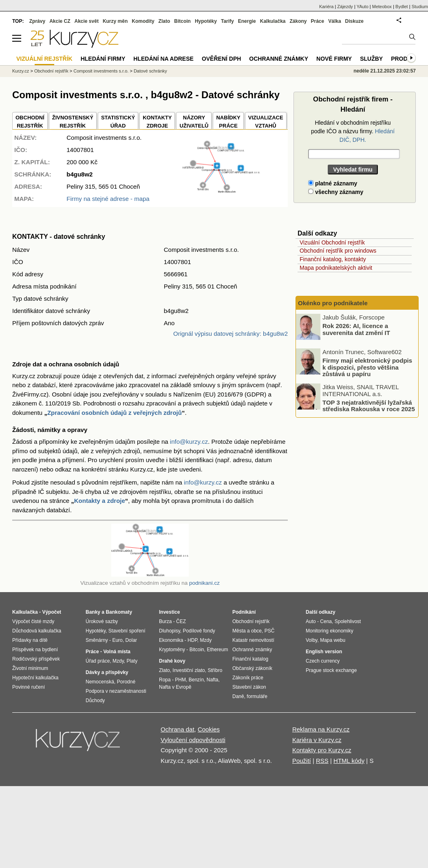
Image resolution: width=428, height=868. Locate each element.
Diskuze (354, 21)
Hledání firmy (103, 59)
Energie (247, 21)
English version (324, 652)
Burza (165, 621)
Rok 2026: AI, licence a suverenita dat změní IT (356, 329)
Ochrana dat (178, 729)
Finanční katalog (250, 659)
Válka (334, 21)
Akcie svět (87, 21)
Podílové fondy (199, 631)
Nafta (213, 680)
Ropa (165, 680)
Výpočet (52, 612)
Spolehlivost (348, 621)
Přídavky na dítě (30, 640)
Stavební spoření (127, 631)
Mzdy (118, 661)
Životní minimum (30, 668)
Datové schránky (150, 71)
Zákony (298, 21)
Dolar (131, 640)
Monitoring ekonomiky (330, 631)
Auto (311, 621)
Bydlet (402, 7)
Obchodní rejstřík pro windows (338, 251)
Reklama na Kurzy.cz (321, 729)
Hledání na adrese (163, 59)
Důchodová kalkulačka (37, 631)
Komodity (143, 21)
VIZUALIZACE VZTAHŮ (266, 122)
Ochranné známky (279, 59)
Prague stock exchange (331, 670)
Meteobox (382, 7)
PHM (180, 680)
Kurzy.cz (21, 71)
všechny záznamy (336, 192)
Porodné (126, 682)
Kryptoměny (172, 650)
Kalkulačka (273, 21)
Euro (117, 640)
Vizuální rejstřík (44, 59)
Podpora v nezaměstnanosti (116, 691)
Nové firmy (334, 59)
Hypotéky (206, 21)
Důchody (95, 701)
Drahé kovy (172, 661)
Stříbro (215, 670)
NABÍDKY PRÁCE (228, 122)
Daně (238, 696)
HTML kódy (349, 761)
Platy (132, 661)
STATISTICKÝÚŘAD (118, 122)
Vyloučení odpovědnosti (193, 740)
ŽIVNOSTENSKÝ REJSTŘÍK (73, 122)
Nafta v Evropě (175, 687)
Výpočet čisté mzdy (33, 621)
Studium (420, 7)
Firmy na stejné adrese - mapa (108, 199)
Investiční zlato (189, 670)
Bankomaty (119, 612)
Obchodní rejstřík (51, 71)
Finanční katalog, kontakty (333, 259)
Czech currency (323, 661)
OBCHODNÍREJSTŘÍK (30, 122)
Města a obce (247, 631)
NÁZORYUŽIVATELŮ (194, 122)
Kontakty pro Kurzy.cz (322, 750)
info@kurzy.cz (189, 442)
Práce (318, 21)
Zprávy (37, 21)
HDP (192, 640)
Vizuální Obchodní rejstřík (332, 242)
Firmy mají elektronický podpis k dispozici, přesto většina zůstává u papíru (367, 367)
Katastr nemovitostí (253, 640)
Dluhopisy (170, 631)
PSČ (270, 631)
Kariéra (326, 7)
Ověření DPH (221, 59)
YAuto (363, 7)
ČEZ (181, 621)
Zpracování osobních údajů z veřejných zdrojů (115, 413)
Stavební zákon (249, 687)
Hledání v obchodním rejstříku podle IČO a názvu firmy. (353, 131)
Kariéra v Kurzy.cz (317, 740)
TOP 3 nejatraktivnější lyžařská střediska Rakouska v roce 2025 (369, 405)
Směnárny (97, 640)
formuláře (257, 696)
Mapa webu (333, 640)
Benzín (196, 680)
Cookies (209, 729)
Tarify (227, 21)
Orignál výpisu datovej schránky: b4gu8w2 (231, 334)
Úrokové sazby (102, 621)
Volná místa (117, 652)
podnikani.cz (204, 583)
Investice (169, 612)
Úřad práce (98, 661)
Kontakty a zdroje (100, 501)
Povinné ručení (29, 687)
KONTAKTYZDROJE (157, 122)
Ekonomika (171, 640)
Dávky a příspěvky (107, 672)
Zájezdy (345, 7)
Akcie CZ (60, 21)
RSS (322, 761)
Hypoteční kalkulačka (35, 678)
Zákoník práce (248, 678)
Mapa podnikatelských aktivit (336, 268)
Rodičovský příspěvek (36, 659)
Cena (326, 621)
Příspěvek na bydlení (35, 650)
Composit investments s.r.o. (101, 71)
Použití (302, 761)
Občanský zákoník (252, 668)
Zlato (164, 21)
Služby (371, 59)
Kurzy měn (115, 21)
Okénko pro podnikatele (333, 303)
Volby (311, 640)
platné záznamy (333, 183)
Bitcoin (182, 21)
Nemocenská (100, 682)
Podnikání (244, 612)
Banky (93, 612)
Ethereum (217, 650)
